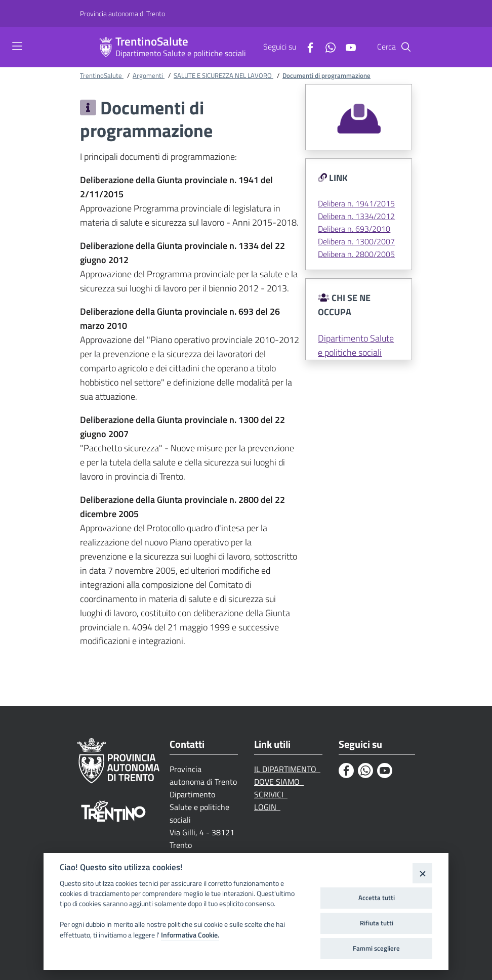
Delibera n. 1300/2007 (356, 241)
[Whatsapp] (326, 47)
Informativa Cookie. (190, 935)
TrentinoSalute (152, 42)
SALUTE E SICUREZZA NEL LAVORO (223, 75)
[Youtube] (347, 47)
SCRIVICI (271, 794)
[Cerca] (406, 47)
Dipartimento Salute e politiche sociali (181, 53)
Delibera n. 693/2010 (354, 229)
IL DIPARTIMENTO (287, 769)
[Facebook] (306, 47)
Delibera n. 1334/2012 (356, 216)
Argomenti (149, 75)
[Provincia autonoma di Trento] (122, 14)
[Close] (422, 873)
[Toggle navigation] (17, 46)
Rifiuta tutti (377, 923)
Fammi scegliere (376, 948)
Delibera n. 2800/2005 (356, 254)
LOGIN (267, 807)
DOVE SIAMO (279, 782)
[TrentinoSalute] (106, 47)
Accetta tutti (377, 898)
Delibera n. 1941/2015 (356, 203)
